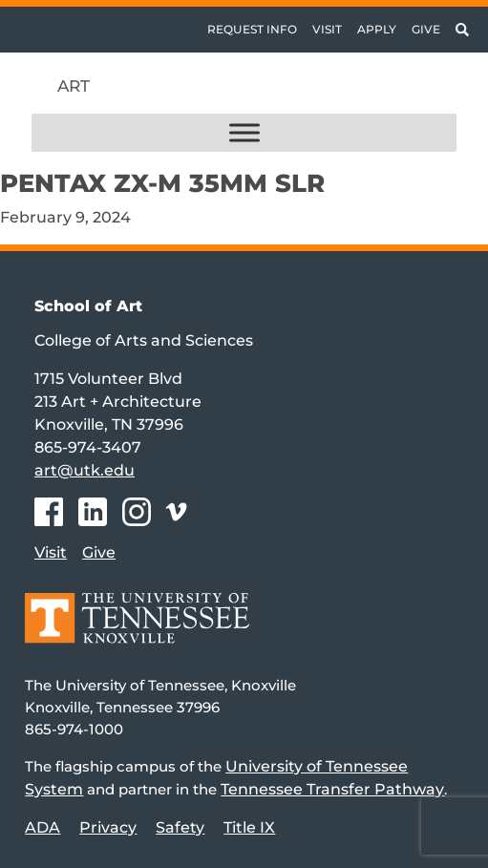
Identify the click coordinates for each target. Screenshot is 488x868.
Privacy (108, 827)
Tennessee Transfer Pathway (332, 789)
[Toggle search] (462, 30)
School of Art (88, 306)
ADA (42, 827)
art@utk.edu (85, 470)
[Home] (137, 632)
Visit (327, 29)
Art (74, 86)
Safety (180, 827)
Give (426, 29)
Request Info (252, 29)
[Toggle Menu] (244, 133)
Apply (377, 29)
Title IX (249, 827)
